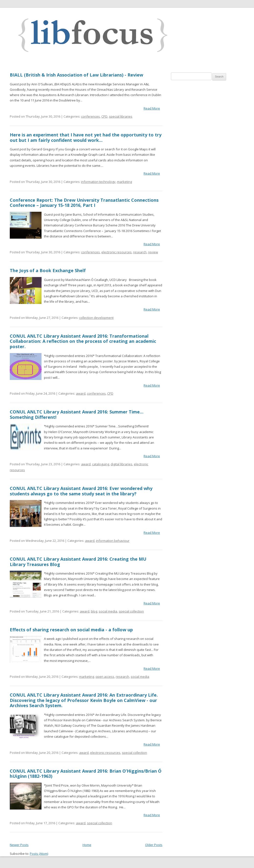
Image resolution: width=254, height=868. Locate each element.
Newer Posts (19, 845)
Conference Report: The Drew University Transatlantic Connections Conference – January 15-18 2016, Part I (84, 203)
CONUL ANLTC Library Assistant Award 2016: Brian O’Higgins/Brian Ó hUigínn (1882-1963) (86, 774)
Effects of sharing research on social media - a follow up (71, 630)
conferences (90, 116)
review (153, 252)
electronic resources (116, 252)
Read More (152, 108)
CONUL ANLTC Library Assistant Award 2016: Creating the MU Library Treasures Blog (78, 562)
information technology (98, 182)
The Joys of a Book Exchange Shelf (48, 270)
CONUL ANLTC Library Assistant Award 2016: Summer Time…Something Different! (77, 414)
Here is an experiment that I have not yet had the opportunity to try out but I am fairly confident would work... (86, 137)
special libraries (121, 116)
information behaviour (113, 541)
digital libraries (122, 464)
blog (94, 611)
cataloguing (101, 464)
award (81, 393)
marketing (124, 182)
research (140, 252)
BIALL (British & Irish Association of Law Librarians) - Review (76, 75)
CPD (104, 116)
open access (105, 677)
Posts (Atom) (39, 854)
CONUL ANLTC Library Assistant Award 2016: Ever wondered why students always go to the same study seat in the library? (81, 491)
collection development (96, 318)
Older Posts (154, 845)
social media (108, 611)
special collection (131, 611)
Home (87, 845)
